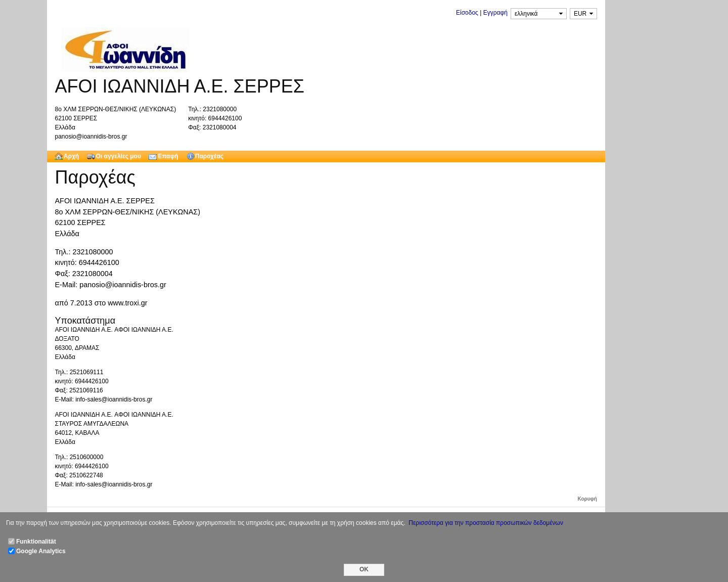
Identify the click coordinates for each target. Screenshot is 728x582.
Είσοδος (467, 13)
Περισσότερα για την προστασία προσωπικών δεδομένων (486, 523)
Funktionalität (36, 542)
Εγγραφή (495, 13)
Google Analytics (41, 551)
